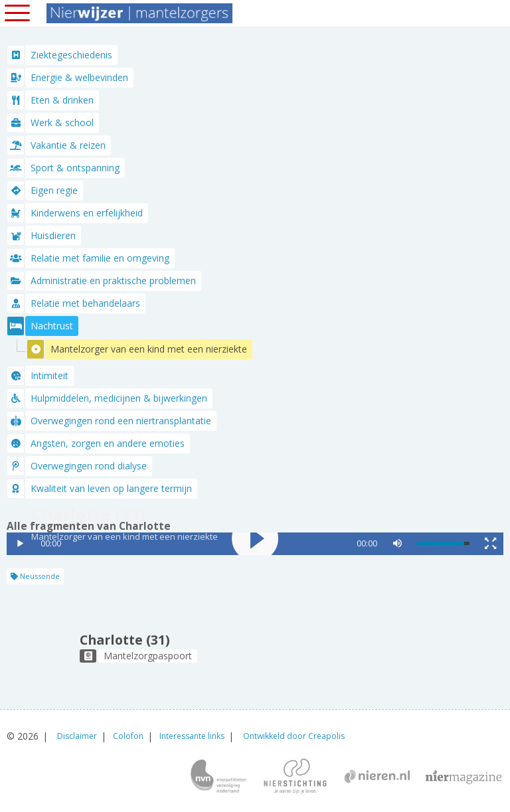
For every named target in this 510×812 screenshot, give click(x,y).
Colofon (128, 736)
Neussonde (35, 576)
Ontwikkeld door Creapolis (294, 736)
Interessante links (192, 736)
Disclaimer (77, 736)
